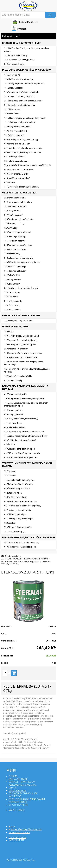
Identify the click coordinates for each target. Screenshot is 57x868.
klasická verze (17, 838)
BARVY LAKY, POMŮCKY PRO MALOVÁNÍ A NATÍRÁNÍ (24, 559)
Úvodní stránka (12, 556)
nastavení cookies (19, 833)
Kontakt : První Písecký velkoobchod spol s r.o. (22, 783)
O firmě (13, 776)
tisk (13, 827)
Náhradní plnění (18, 779)
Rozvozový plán (18, 805)
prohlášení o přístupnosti (26, 830)
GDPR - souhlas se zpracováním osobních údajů (27, 801)
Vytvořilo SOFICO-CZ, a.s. (21, 860)
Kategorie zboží (28, 36)
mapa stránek (17, 810)
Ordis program (17, 791)
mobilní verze (17, 840)
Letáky (12, 788)
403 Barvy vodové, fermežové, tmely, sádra (20, 562)
